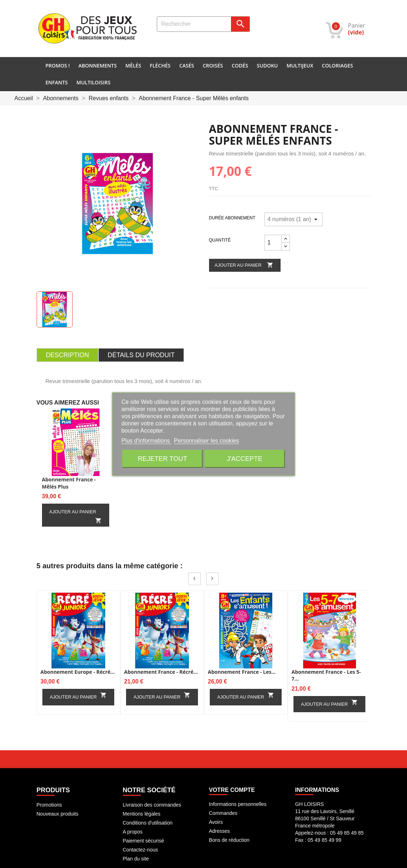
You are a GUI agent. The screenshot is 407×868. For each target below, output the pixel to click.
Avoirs (216, 822)
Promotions (49, 805)
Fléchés (160, 66)
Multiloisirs (94, 82)
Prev (195, 579)
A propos (133, 832)
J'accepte (244, 459)
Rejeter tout (163, 459)
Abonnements (98, 66)
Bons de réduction (229, 840)
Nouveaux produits (58, 814)
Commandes (223, 813)
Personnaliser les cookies (206, 441)
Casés (187, 66)
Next (212, 579)
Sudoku (267, 66)
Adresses (219, 831)
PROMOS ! (58, 66)
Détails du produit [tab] (141, 355)
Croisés (213, 66)
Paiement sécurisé (144, 841)
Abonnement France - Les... (242, 672)
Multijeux (300, 66)
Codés (240, 66)
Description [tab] (68, 355)
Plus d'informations (146, 441)
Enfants (57, 82)
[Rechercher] (203, 24)
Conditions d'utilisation (148, 823)
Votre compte (232, 790)
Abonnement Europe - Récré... (78, 672)
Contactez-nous (140, 850)
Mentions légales (142, 814)
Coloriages (337, 66)
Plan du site (136, 859)
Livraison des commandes (152, 805)
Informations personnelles (238, 804)
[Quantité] (273, 243)
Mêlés (133, 66)
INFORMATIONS (317, 790)
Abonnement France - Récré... (161, 672)
